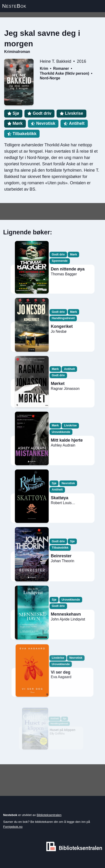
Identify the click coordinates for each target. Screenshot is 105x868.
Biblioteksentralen (49, 815)
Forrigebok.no (13, 827)
